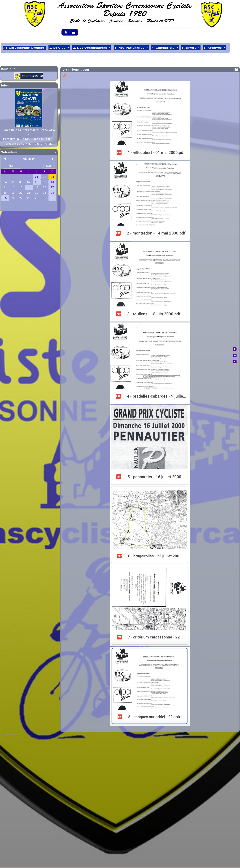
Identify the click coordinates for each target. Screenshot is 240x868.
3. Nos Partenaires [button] (130, 48)
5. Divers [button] (190, 48)
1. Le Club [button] (58, 48)
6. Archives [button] (213, 48)
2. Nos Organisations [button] (91, 48)
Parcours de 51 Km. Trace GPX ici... (29, 144)
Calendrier (29, 152)
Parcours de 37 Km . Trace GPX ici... (29, 139)
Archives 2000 (77, 70)
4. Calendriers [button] (164, 48)
